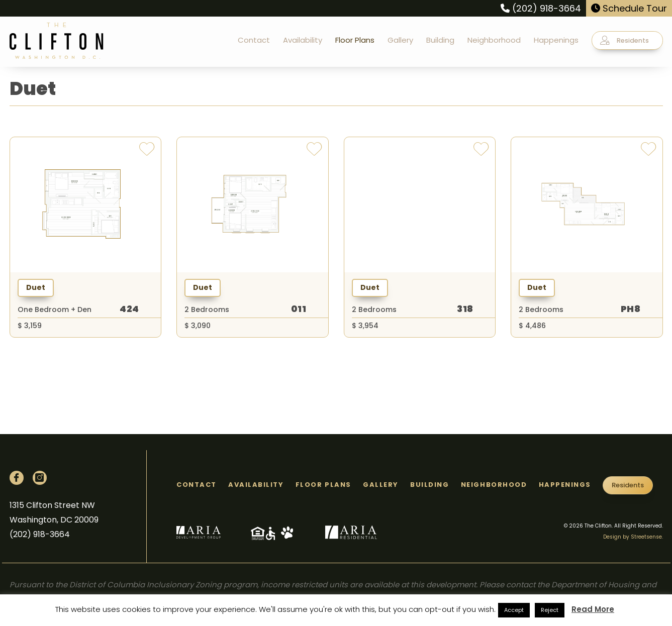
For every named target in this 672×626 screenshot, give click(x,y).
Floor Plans (355, 40)
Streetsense (646, 537)
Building (440, 40)
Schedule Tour (629, 8)
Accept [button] (514, 610)
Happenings (556, 40)
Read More (593, 609)
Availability (303, 40)
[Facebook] (17, 478)
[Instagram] (40, 478)
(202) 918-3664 (541, 8)
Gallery (400, 40)
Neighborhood (494, 40)
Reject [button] (550, 610)
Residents (625, 40)
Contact (254, 40)
